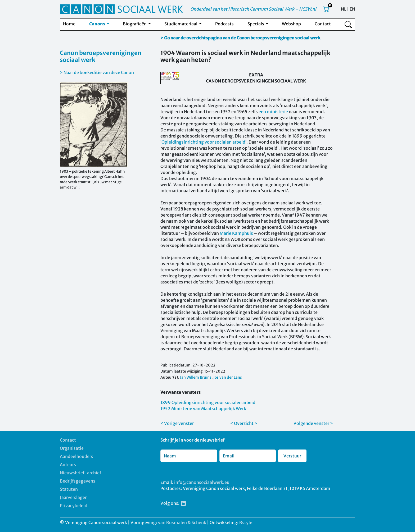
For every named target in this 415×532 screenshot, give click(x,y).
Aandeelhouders (76, 456)
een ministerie (273, 112)
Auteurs (68, 465)
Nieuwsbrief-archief (80, 473)
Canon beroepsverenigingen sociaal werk (101, 56)
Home (69, 24)
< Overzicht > (244, 423)
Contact (323, 24)
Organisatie (72, 448)
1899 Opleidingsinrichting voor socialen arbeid (208, 402)
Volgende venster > (313, 423)
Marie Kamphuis (236, 233)
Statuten (69, 489)
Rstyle (246, 522)
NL (344, 9)
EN (352, 9)
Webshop (291, 24)
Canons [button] (98, 24)
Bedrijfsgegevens (78, 481)
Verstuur (292, 456)
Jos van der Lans (228, 377)
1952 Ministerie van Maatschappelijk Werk (203, 409)
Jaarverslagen (74, 497)
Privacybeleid (74, 506)
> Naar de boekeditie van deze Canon (97, 72)
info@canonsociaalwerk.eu (202, 482)
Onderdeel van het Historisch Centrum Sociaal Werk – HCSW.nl (253, 9)
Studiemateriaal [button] (181, 24)
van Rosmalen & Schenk (182, 522)
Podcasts (224, 24)
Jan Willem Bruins (196, 377)
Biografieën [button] (135, 24)
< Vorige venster (177, 423)
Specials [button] (256, 24)
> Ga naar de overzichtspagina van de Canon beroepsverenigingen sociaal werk (240, 38)
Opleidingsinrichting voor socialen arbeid (203, 142)
